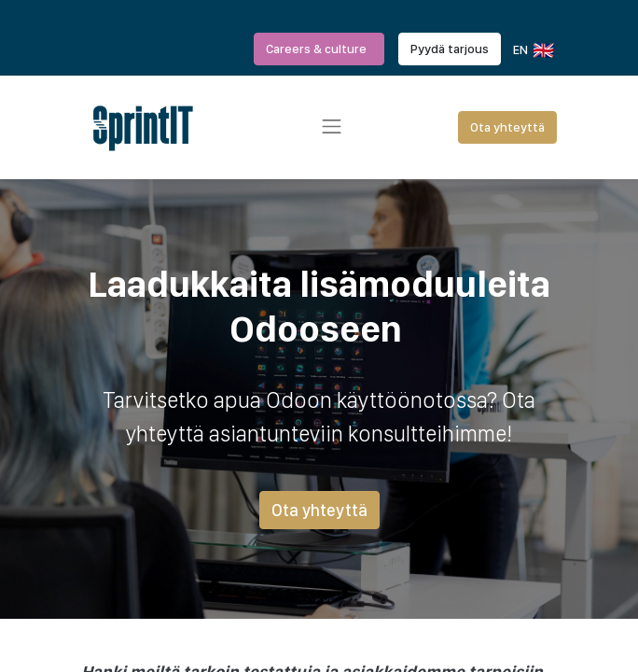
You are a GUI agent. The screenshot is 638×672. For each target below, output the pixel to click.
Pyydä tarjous (450, 49)
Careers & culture (319, 49)
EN (532, 50)
